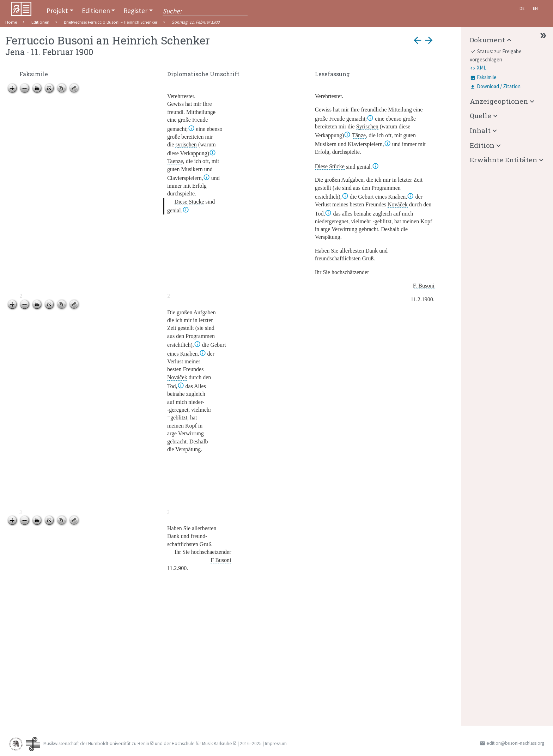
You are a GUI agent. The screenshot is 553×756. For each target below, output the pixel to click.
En (535, 8)
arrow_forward (429, 40)
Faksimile (487, 77)
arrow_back (418, 40)
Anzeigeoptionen (499, 101)
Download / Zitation (499, 86)
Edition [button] (482, 145)
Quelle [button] (481, 116)
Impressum (276, 743)
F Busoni (221, 560)
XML (482, 68)
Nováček (398, 204)
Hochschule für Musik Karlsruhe (202, 743)
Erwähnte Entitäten (503, 160)
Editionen (96, 11)
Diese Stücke (189, 202)
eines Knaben (391, 197)
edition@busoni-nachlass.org (515, 743)
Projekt (57, 11)
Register (135, 11)
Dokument (487, 40)
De (522, 8)
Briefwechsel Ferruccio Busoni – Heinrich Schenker (111, 22)
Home (11, 22)
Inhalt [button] (480, 130)
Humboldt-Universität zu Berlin (119, 743)
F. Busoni (424, 286)
